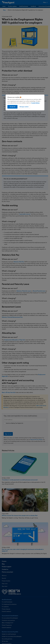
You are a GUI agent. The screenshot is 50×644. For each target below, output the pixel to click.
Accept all (12, 107)
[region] (25, 102)
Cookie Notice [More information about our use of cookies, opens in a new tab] (35, 103)
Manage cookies (24, 107)
